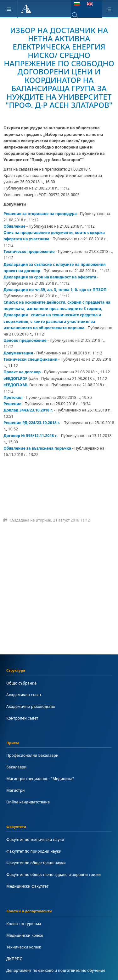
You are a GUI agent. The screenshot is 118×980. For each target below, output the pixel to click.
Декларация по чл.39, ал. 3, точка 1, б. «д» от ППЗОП (55, 290)
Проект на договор (22, 372)
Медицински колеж (25, 935)
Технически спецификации (30, 359)
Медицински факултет (27, 886)
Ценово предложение (25, 340)
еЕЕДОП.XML (16, 385)
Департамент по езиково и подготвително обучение (56, 970)
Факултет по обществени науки (36, 863)
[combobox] (79, 15)
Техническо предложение (29, 251)
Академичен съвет (24, 695)
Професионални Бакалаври (32, 755)
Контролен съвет (22, 718)
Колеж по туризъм (24, 924)
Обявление (14, 226)
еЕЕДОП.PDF (15, 379)
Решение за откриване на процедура (40, 214)
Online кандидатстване (28, 802)
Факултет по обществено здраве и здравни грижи (53, 875)
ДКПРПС (14, 959)
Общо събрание (21, 683)
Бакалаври (16, 767)
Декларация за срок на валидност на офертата (50, 277)
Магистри (15, 790)
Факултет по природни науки (34, 851)
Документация (18, 353)
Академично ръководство (31, 706)
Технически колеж (24, 947)
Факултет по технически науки (35, 840)
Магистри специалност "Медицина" (40, 779)
